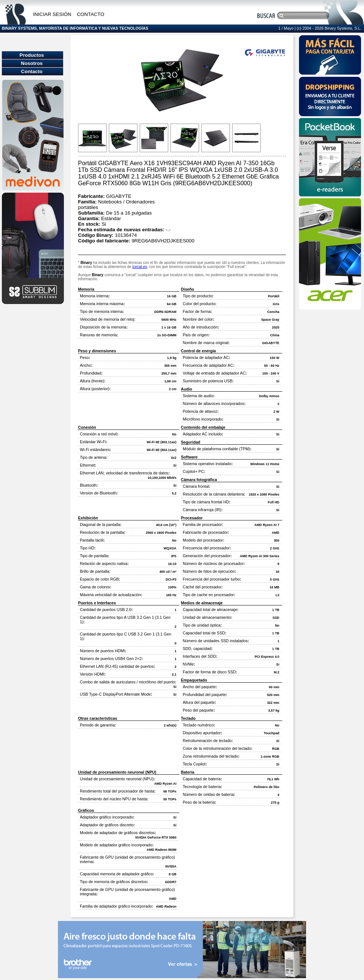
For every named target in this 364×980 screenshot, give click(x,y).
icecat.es (139, 267)
